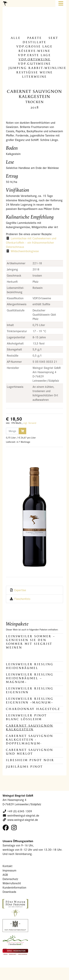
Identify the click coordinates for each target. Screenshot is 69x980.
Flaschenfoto (22, 599)
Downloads (9, 892)
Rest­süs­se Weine (35, 72)
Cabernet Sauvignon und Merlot (30, 752)
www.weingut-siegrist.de (23, 820)
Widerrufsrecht (12, 883)
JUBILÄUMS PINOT (24, 767)
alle (16, 38)
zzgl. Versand (30, 423)
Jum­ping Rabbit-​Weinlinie (37, 68)
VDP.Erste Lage (34, 55)
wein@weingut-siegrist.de (23, 815)
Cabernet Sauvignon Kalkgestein (30, 728)
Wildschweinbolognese (25, 251)
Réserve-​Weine (34, 51)
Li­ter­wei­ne (34, 77)
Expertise (20, 590)
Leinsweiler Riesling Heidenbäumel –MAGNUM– (30, 678)
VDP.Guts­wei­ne (34, 64)
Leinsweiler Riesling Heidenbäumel (30, 666)
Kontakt (7, 866)
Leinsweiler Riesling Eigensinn (30, 690)
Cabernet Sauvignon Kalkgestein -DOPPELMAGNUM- (30, 740)
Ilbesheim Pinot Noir (30, 760)
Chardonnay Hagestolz (33, 709)
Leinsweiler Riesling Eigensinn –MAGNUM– (30, 701)
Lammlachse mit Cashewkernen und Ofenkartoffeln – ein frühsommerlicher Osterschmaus (31, 243)
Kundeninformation (14, 887)
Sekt (53, 38)
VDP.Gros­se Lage (34, 46)
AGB (5, 875)
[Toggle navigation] (61, 3)
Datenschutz (10, 879)
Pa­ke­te (35, 38)
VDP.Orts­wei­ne (35, 59)
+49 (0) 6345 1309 (20, 811)
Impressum (9, 870)
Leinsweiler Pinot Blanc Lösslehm (26, 717)
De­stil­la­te (34, 42)
